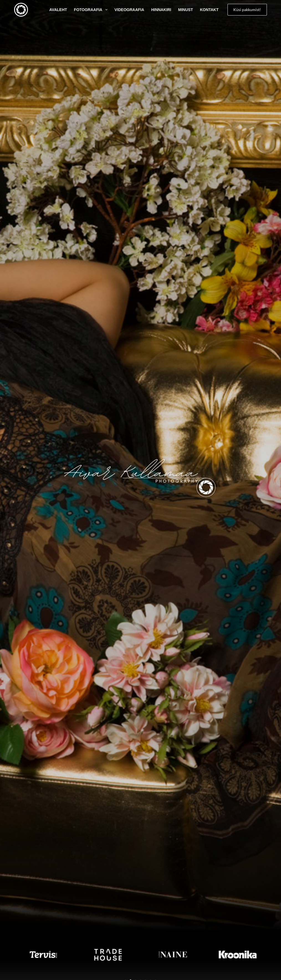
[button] (6, 955)
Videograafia (129, 10)
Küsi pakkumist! (247, 10)
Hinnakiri (161, 10)
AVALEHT (58, 10)
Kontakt (209, 10)
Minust (186, 10)
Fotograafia (92, 10)
